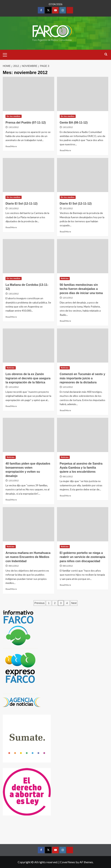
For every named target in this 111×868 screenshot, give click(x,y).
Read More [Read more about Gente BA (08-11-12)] (65, 150)
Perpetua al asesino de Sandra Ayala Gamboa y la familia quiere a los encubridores (81, 468)
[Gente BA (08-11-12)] (83, 94)
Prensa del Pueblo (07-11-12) (26, 123)
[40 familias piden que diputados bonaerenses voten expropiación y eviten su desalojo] (28, 435)
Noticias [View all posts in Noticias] (65, 278)
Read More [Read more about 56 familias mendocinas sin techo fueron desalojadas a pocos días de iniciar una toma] (65, 321)
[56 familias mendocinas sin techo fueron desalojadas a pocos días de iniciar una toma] (83, 256)
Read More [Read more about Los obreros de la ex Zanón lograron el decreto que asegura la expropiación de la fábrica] (11, 406)
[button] (6, 54)
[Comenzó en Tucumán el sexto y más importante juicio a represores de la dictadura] (83, 346)
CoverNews (67, 862)
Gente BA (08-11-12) (74, 123)
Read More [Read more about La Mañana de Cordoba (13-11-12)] (11, 317)
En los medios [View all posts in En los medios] (14, 116)
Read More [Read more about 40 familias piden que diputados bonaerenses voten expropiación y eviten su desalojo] (11, 500)
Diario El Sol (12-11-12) (21, 204)
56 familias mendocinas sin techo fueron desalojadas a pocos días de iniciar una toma (81, 289)
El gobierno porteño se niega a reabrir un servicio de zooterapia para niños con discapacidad (83, 557)
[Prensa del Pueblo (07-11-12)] (28, 94)
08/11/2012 (68, 477)
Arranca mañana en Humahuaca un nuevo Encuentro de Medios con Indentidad (28, 557)
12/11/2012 (68, 298)
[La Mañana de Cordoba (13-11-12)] (28, 256)
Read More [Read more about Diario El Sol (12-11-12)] (11, 227)
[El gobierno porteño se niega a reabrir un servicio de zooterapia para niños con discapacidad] (83, 524)
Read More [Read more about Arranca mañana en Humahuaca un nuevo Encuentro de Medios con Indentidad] (11, 589)
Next (74, 603)
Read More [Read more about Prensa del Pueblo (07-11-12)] (11, 146)
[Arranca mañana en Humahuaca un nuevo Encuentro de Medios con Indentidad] (28, 524)
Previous (39, 603)
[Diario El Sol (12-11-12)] (28, 175)
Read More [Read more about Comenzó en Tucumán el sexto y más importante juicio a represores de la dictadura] (65, 410)
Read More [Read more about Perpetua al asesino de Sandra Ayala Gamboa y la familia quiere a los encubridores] (65, 496)
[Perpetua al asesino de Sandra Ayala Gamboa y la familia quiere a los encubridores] (83, 435)
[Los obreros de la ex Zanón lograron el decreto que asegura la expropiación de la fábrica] (28, 346)
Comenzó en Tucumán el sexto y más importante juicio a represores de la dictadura (83, 378)
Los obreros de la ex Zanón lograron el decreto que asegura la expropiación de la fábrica (28, 378)
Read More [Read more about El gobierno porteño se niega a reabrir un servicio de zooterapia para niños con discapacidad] (65, 585)
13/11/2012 (14, 127)
